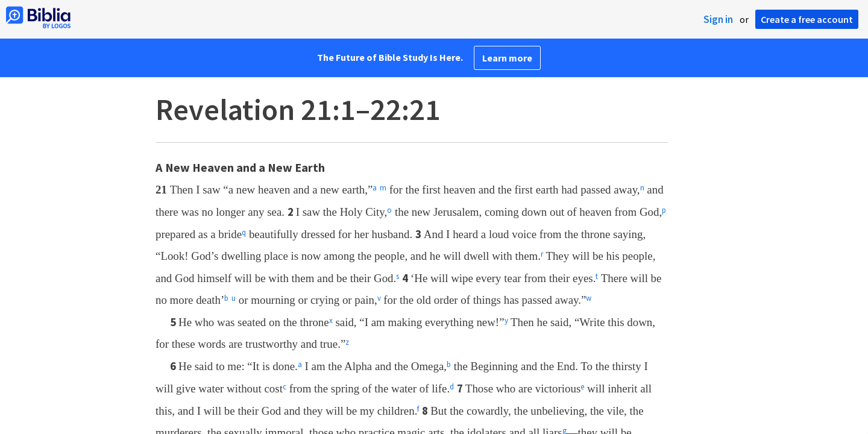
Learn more (507, 58)
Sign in (718, 19)
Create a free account (807, 19)
